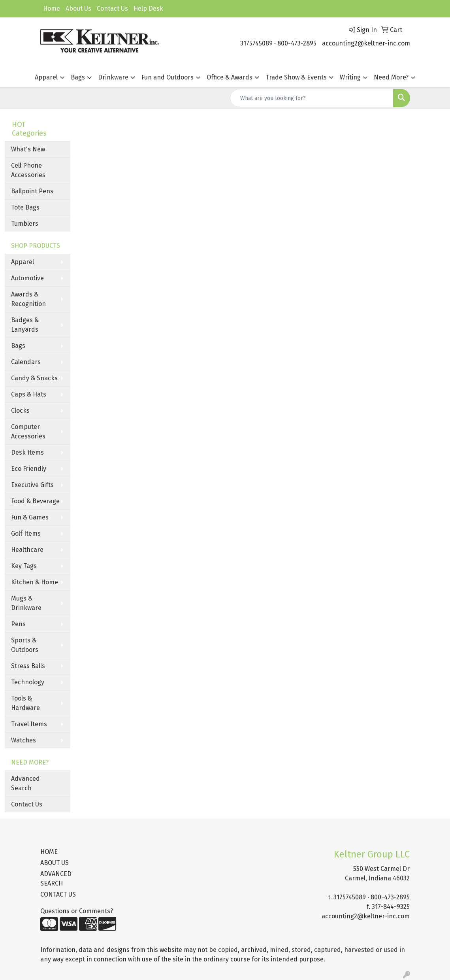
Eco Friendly (29, 469)
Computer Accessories (28, 431)
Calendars (26, 362)
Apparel (46, 77)
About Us (78, 8)
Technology (28, 682)
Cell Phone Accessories (28, 170)
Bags (78, 77)
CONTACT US (58, 894)
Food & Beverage (35, 501)
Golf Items (26, 533)
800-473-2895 (297, 43)
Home (52, 8)
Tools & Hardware (25, 703)
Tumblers (25, 224)
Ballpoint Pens (32, 191)
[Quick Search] (312, 98)
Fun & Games (30, 517)
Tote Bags (25, 207)
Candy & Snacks (34, 378)
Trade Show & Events (296, 77)
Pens (18, 624)
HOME (49, 852)
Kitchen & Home (35, 582)
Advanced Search (25, 783)
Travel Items (29, 724)
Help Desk (148, 8)
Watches (24, 740)
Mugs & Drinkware (26, 603)
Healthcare (27, 550)
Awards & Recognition (28, 299)
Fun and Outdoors (168, 77)
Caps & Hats (29, 394)
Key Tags (24, 566)
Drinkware (113, 77)
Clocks (20, 411)
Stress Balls (28, 666)
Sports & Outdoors (25, 645)
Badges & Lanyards (25, 325)
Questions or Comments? (77, 911)
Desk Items (27, 452)
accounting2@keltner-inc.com (366, 43)
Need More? (391, 77)
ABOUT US (55, 863)
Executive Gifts (32, 485)
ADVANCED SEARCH (56, 879)
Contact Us (112, 8)
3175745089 (256, 43)
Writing (350, 77)
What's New (28, 149)
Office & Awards (230, 77)
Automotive (27, 278)
